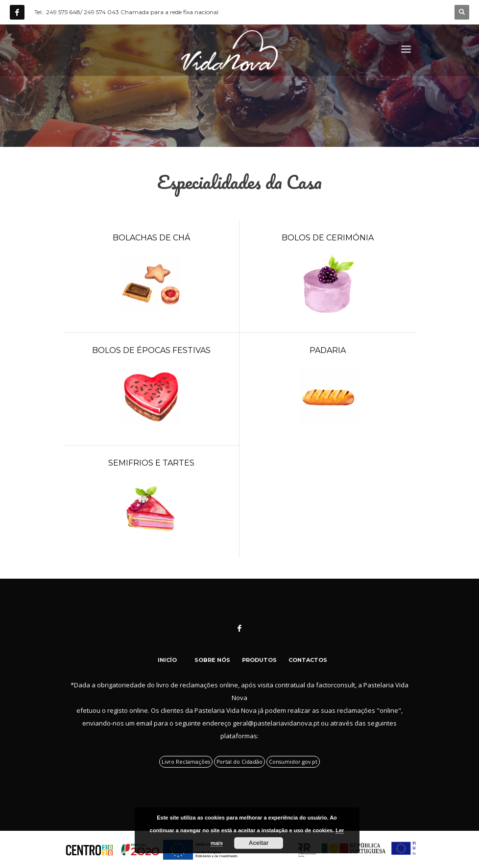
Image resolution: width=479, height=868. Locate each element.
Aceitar (259, 843)
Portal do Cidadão (239, 762)
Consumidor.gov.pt (293, 762)
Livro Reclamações (186, 762)
